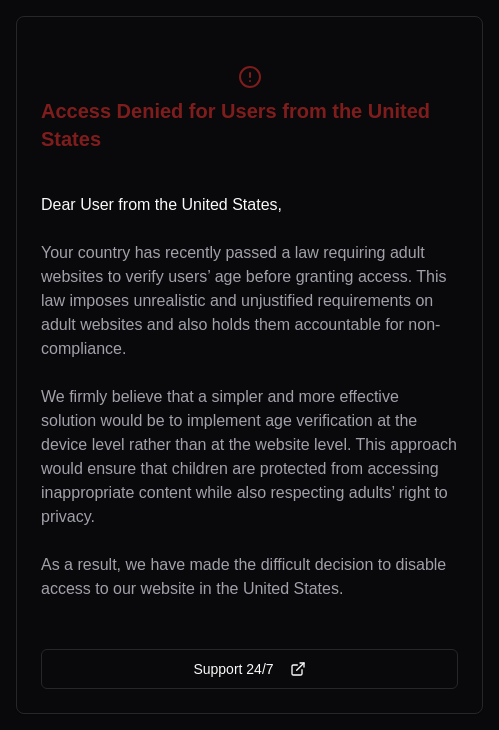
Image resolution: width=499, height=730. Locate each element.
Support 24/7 (249, 669)
